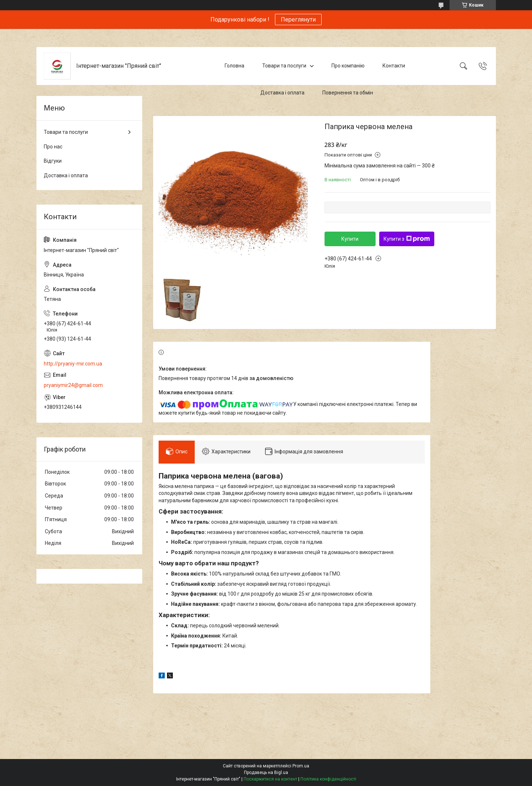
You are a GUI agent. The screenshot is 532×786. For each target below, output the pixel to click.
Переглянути (298, 20)
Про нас (53, 147)
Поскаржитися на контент (270, 779)
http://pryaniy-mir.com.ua (73, 364)
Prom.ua (301, 766)
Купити (350, 239)
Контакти (394, 66)
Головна (234, 66)
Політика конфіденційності (328, 779)
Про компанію (348, 66)
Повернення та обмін (348, 93)
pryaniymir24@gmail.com (73, 385)
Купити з (407, 239)
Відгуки (53, 161)
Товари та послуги (284, 66)
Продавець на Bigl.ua (266, 773)
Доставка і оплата (282, 93)
